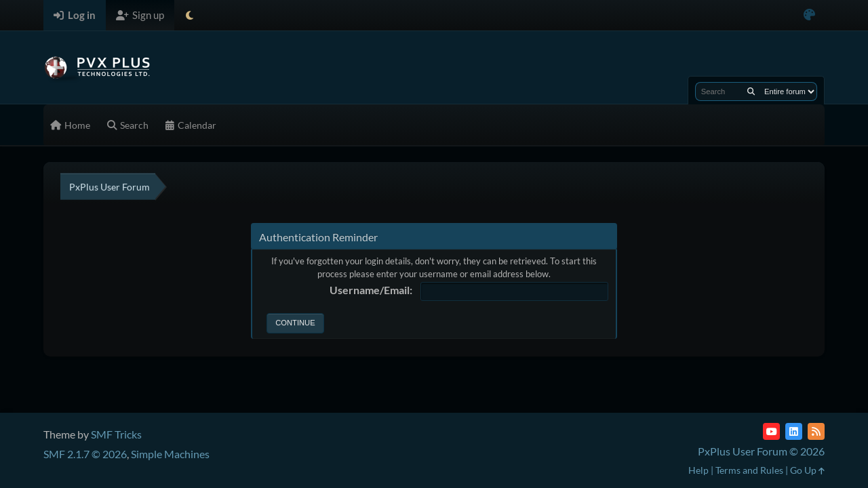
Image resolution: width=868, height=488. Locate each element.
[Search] (751, 91)
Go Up (807, 470)
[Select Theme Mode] (190, 15)
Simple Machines (170, 454)
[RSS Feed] (816, 431)
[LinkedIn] (794, 431)
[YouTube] (771, 431)
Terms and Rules (749, 470)
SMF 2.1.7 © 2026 (85, 454)
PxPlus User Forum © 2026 (761, 451)
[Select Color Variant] (809, 15)
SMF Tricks (116, 434)
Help (698, 470)
